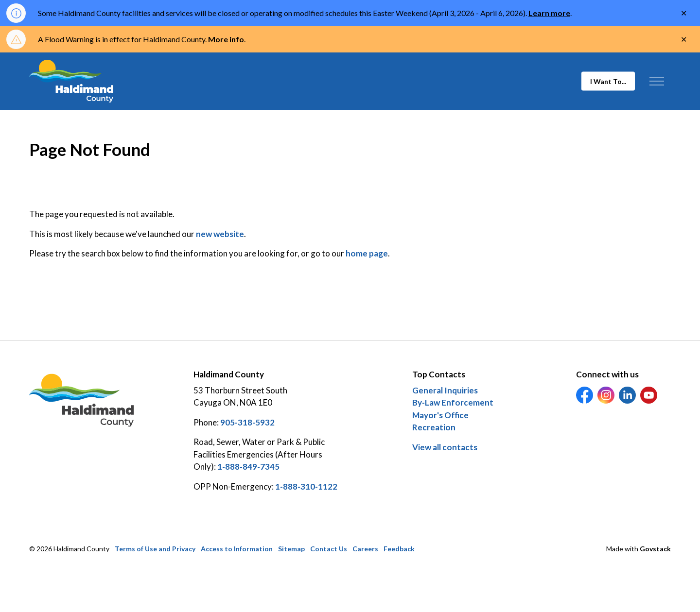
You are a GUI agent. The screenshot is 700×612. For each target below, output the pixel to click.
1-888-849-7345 (248, 467)
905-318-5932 (247, 422)
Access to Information (237, 549)
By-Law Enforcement (453, 402)
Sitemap (291, 549)
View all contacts (445, 447)
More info (226, 39)
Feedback (399, 549)
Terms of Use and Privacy (155, 549)
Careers (365, 549)
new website (220, 234)
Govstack (655, 549)
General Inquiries (445, 390)
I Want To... (608, 81)
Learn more (549, 13)
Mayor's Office (440, 415)
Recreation (434, 427)
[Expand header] (656, 81)
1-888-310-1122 (306, 486)
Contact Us (329, 549)
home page (367, 253)
